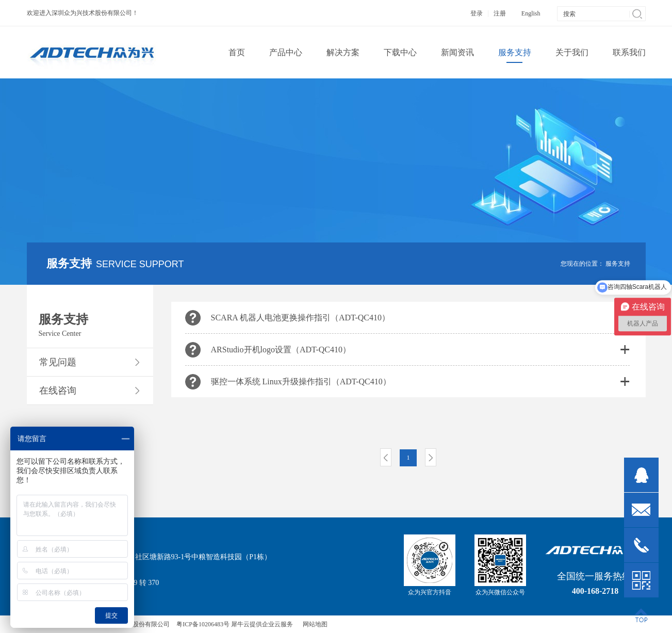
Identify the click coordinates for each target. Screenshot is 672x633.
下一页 (431, 457)
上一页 (386, 457)
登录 (477, 13)
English (531, 13)
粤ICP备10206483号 (203, 624)
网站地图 (314, 624)
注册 (500, 13)
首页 (237, 52)
